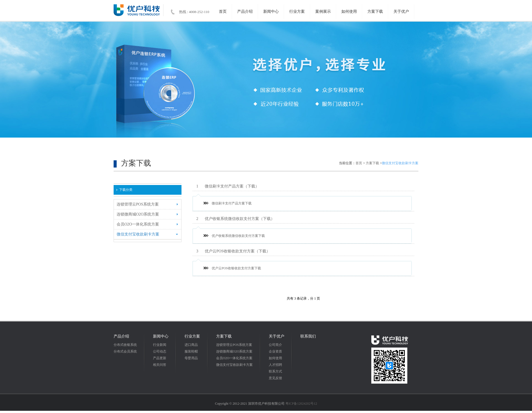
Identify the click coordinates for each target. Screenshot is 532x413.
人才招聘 (275, 365)
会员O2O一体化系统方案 (234, 358)
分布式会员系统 (125, 351)
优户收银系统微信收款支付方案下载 (234, 236)
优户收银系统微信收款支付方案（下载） (234, 219)
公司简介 (275, 345)
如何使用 (349, 12)
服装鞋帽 (191, 351)
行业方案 (297, 12)
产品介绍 (245, 12)
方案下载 (375, 12)
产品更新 (160, 358)
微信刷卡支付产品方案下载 (227, 203)
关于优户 (401, 12)
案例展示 (323, 12)
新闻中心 (271, 12)
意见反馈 (275, 378)
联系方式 (275, 371)
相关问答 (160, 365)
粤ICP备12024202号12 (301, 404)
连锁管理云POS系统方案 (234, 345)
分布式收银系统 (125, 345)
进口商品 (191, 345)
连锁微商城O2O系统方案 (234, 351)
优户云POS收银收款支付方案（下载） (231, 251)
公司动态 (160, 351)
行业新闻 (160, 345)
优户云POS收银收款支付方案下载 (232, 268)
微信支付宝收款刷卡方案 (234, 365)
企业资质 (275, 351)
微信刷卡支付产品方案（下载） (226, 186)
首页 (223, 12)
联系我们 (308, 336)
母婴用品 (191, 358)
